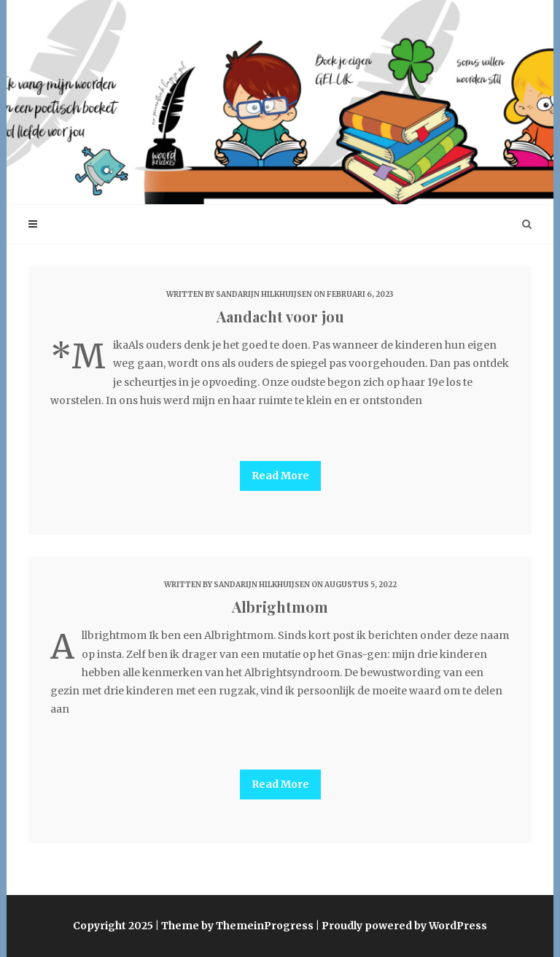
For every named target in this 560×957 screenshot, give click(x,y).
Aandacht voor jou (280, 316)
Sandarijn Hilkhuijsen (264, 294)
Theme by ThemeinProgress (237, 926)
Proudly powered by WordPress (404, 926)
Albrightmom (280, 607)
